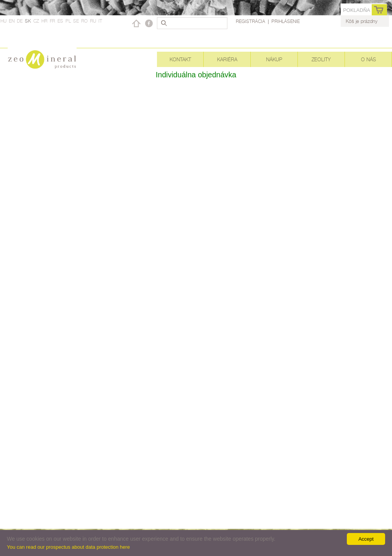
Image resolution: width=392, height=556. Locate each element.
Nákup (274, 59)
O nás (368, 59)
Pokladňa (357, 10)
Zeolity (321, 59)
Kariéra (227, 59)
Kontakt (180, 59)
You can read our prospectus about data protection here (68, 547)
